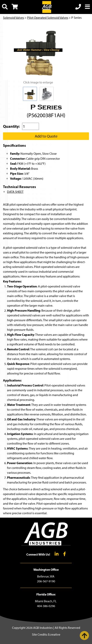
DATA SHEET (15, 192)
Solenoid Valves (13, 18)
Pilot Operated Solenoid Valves (48, 18)
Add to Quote (46, 136)
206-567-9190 (46, 581)
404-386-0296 (46, 606)
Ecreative (54, 635)
